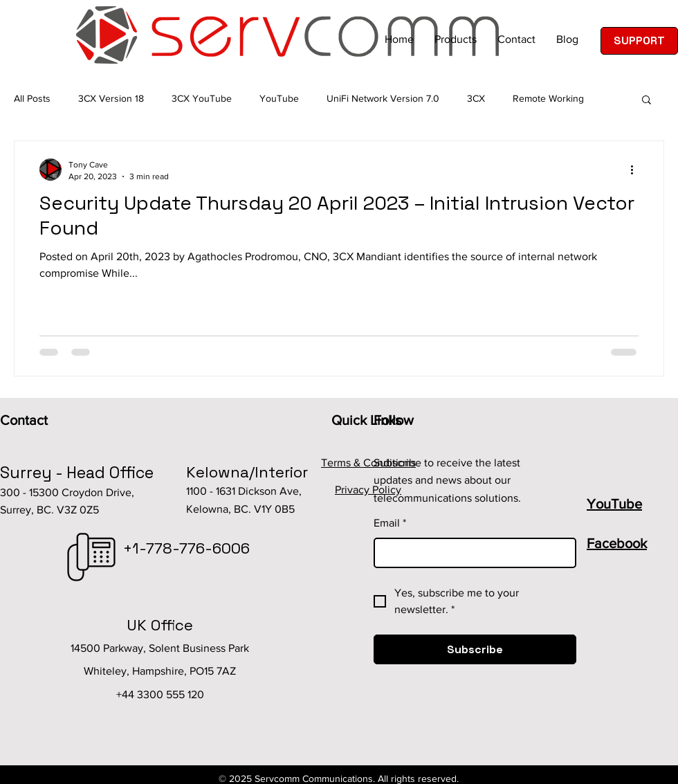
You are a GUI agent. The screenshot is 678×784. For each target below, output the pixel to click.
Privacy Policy (368, 490)
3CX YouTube (202, 98)
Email (390, 523)
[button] (647, 101)
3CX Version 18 (111, 98)
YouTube (279, 98)
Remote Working (548, 98)
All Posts (32, 98)
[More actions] (636, 170)
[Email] (471, 553)
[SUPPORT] (639, 41)
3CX (476, 98)
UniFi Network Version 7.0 (383, 98)
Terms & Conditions (368, 463)
